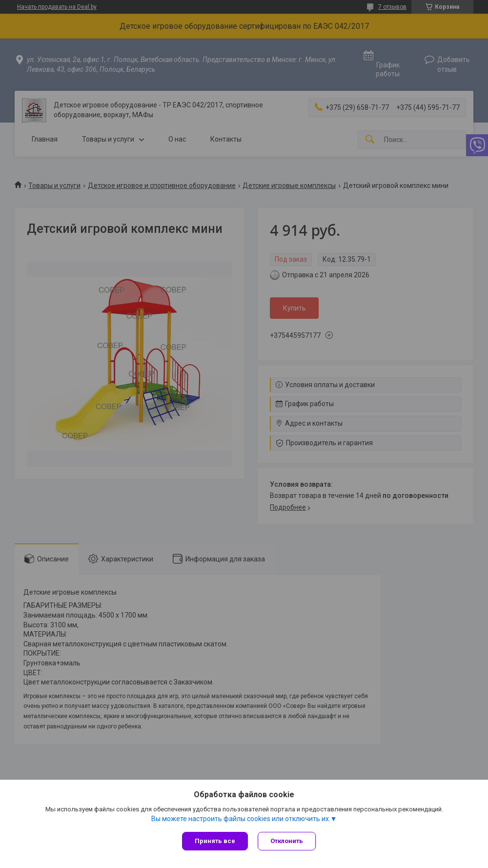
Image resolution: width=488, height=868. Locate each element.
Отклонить (287, 841)
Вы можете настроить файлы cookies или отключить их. (241, 819)
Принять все (215, 841)
